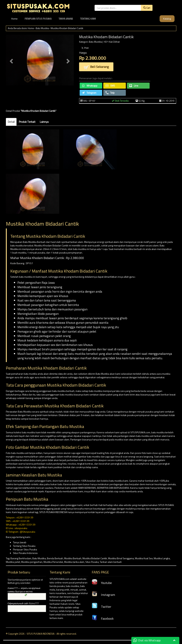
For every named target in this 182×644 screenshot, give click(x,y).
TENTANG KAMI (88, 19)
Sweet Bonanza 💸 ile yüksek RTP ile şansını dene (26, 596)
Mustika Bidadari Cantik (95, 558)
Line (134, 86)
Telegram (89, 93)
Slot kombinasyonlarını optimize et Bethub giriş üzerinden (25, 581)
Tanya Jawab (20, 542)
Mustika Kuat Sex (144, 558)
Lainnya (44, 122)
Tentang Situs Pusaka (24, 546)
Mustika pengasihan (32, 562)
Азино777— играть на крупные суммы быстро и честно (24, 590)
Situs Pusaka (92, 562)
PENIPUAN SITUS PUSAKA (38, 19)
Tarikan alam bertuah (111, 562)
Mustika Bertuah (73, 558)
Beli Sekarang (96, 67)
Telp (110, 93)
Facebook (103, 619)
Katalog (167, 19)
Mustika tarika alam (74, 562)
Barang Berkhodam (21, 558)
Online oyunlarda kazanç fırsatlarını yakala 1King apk (26, 609)
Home (14, 19)
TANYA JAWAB (66, 19)
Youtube (102, 583)
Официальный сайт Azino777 (23, 603)
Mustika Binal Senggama (121, 558)
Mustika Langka (162, 558)
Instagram (103, 595)
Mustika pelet (13, 562)
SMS (110, 86)
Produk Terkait (27, 122)
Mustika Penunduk (53, 562)
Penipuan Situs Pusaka (25, 549)
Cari (147, 8)
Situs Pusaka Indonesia (25, 553)
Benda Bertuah (55, 558)
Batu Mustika (42, 28)
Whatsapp (90, 86)
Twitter (101, 607)
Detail (11, 122)
